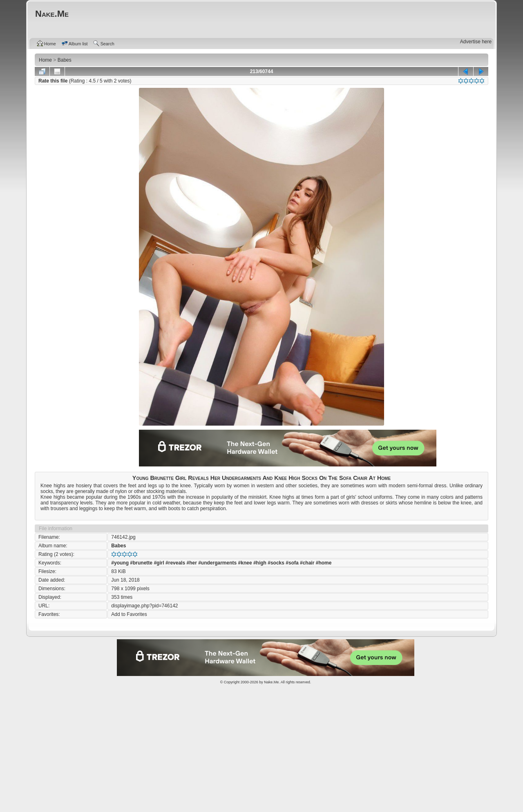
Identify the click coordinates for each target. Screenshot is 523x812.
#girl (159, 563)
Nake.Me (271, 682)
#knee (245, 563)
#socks (276, 563)
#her (191, 563)
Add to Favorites (129, 614)
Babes (118, 546)
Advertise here (476, 42)
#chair (307, 563)
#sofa (292, 563)
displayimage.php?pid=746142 (144, 606)
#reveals (175, 563)
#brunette (141, 563)
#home (324, 563)
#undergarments (217, 563)
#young (120, 563)
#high (260, 563)
